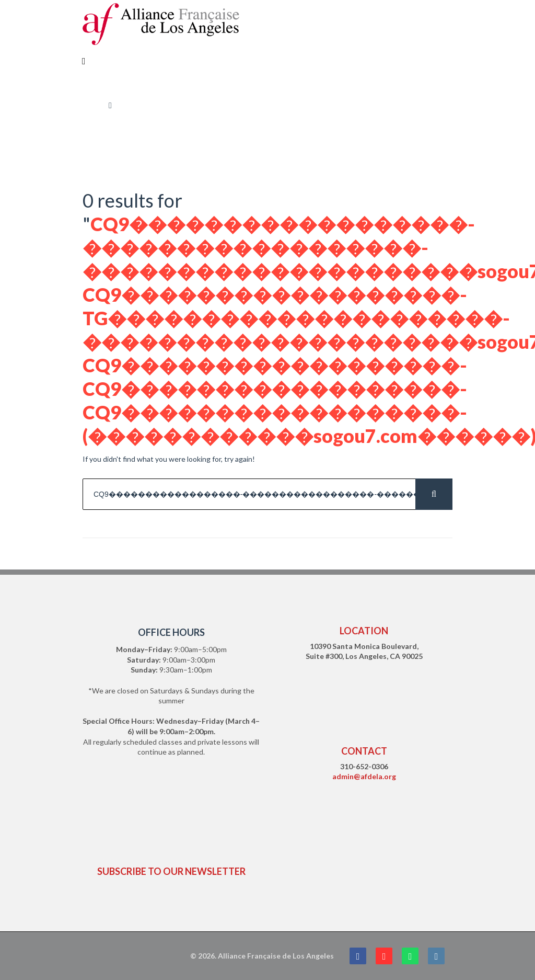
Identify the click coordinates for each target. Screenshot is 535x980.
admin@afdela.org (364, 776)
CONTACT (364, 751)
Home (92, 105)
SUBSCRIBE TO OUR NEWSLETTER (171, 871)
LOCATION (364, 631)
